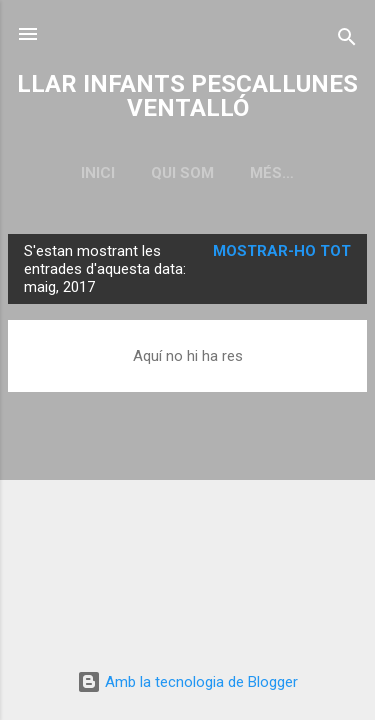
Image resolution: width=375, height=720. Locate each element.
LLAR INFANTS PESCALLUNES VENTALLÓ (187, 96)
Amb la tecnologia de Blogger (187, 682)
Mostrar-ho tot (282, 251)
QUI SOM (182, 173)
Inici (98, 173)
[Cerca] (347, 40)
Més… (272, 173)
